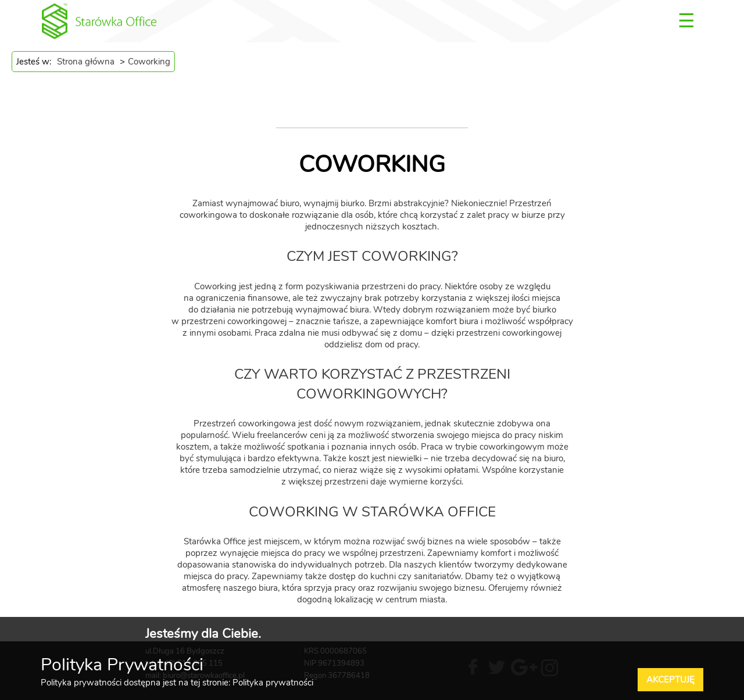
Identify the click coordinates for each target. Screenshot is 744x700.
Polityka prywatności (273, 683)
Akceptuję (670, 680)
